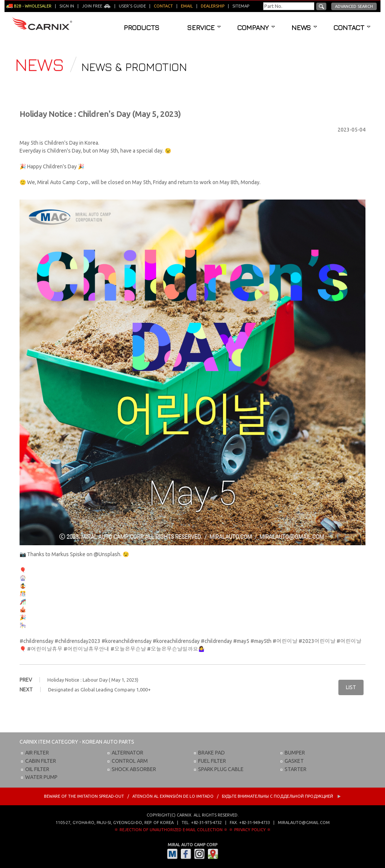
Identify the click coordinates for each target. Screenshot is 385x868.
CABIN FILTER (41, 761)
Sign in (67, 6)
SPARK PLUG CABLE (221, 769)
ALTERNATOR (127, 753)
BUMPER (295, 753)
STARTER (296, 769)
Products (142, 27)
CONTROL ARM (130, 761)
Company (256, 27)
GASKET (294, 761)
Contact (352, 27)
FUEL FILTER (212, 761)
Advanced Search (354, 6)
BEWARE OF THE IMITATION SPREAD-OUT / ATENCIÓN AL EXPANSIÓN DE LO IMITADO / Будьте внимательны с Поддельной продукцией (192, 796)
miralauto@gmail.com (304, 823)
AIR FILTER (37, 753)
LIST (351, 687)
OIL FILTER (37, 769)
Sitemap (241, 6)
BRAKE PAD (211, 753)
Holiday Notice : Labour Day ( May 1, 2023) (93, 680)
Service (204, 27)
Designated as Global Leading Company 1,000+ (99, 690)
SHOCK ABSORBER (134, 769)
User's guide (132, 6)
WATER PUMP (41, 777)
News (304, 27)
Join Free (96, 6)
